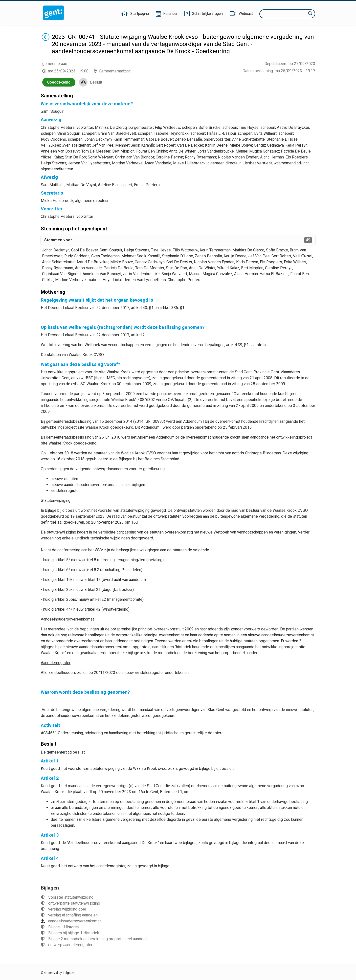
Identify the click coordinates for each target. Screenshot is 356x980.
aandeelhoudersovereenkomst (75, 921)
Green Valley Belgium (59, 973)
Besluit (96, 82)
